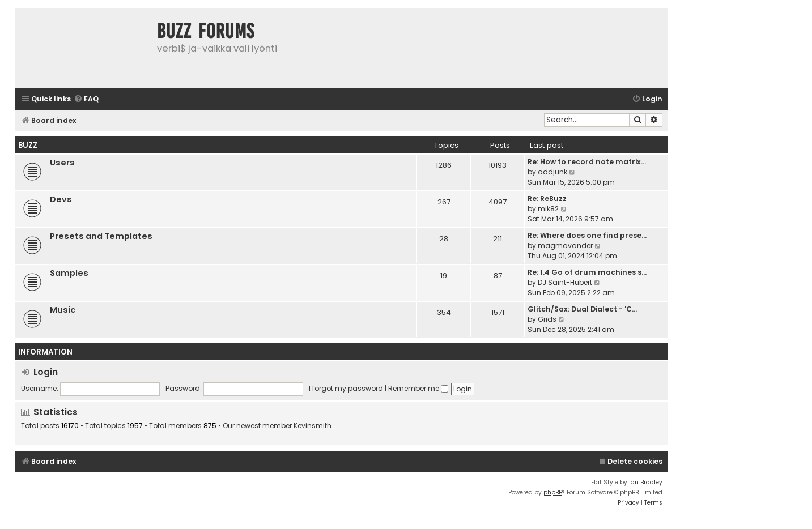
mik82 (548, 209)
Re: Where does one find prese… (587, 235)
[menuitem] (86, 99)
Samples (69, 273)
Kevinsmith (313, 426)
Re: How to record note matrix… (587, 162)
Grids (547, 319)
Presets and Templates (101, 236)
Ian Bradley (646, 482)
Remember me (418, 388)
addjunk (552, 172)
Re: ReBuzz (547, 199)
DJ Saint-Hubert (565, 282)
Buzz (28, 145)
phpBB (553, 492)
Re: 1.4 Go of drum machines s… (587, 272)
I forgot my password (346, 388)
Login (46, 372)
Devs (61, 199)
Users (62, 163)
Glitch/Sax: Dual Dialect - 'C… (582, 309)
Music (63, 310)
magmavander (565, 246)
